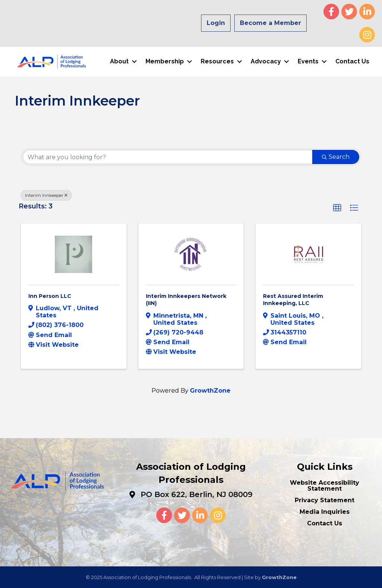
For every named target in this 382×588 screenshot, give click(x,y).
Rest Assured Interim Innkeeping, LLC (293, 299)
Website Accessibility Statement (325, 485)
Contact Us (352, 61)
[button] (337, 208)
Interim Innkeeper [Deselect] (46, 195)
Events (308, 61)
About (119, 61)
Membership (164, 61)
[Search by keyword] (168, 157)
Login (216, 23)
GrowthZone (210, 390)
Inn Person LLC (50, 296)
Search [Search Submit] (336, 156)
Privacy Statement (325, 500)
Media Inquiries (325, 511)
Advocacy (265, 61)
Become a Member (270, 23)
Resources (217, 61)
